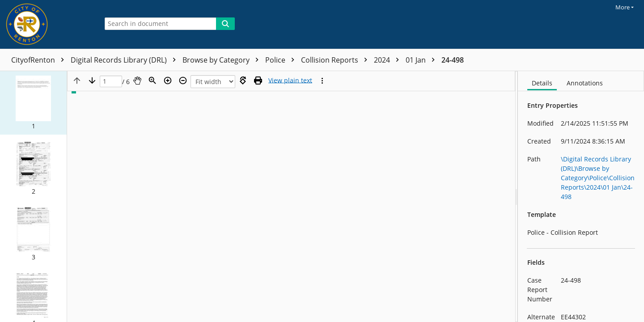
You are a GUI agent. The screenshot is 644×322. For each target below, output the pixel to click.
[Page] (111, 82)
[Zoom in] (168, 80)
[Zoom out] (183, 80)
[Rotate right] (243, 80)
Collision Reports (336, 60)
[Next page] (92, 80)
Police (282, 60)
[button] (33, 103)
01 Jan (422, 60)
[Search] (225, 24)
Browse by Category (223, 60)
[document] (581, 197)
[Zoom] (153, 80)
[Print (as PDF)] (258, 80)
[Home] (47, 24)
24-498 (453, 60)
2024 (389, 60)
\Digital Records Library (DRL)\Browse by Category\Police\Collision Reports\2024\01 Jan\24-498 (598, 178)
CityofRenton (40, 60)
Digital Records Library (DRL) (125, 60)
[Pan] (137, 80)
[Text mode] (290, 80)
